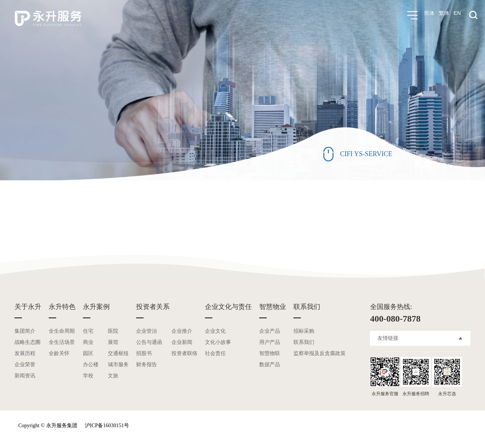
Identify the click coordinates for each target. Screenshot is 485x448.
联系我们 (307, 307)
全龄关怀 (59, 353)
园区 (88, 353)
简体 (429, 15)
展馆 (113, 342)
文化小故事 (218, 342)
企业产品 (270, 331)
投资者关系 (153, 307)
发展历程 (25, 353)
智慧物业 (273, 307)
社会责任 (215, 353)
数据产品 (270, 365)
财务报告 (147, 365)
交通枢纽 (118, 353)
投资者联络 (184, 353)
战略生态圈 (28, 342)
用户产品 (270, 342)
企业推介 (182, 331)
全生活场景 (62, 342)
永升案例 (96, 307)
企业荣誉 (25, 365)
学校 (88, 376)
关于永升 (28, 307)
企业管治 (147, 331)
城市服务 (118, 365)
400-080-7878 (395, 319)
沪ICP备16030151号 (107, 426)
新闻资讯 (25, 376)
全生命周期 (62, 331)
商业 (88, 342)
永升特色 (62, 307)
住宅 (88, 331)
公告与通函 (149, 342)
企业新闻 (182, 342)
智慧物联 (270, 353)
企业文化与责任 (228, 307)
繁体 (444, 15)
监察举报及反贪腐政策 (319, 353)
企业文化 (215, 331)
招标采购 (304, 331)
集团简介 (25, 331)
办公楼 (91, 365)
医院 (113, 331)
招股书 (144, 353)
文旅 (113, 376)
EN (457, 15)
